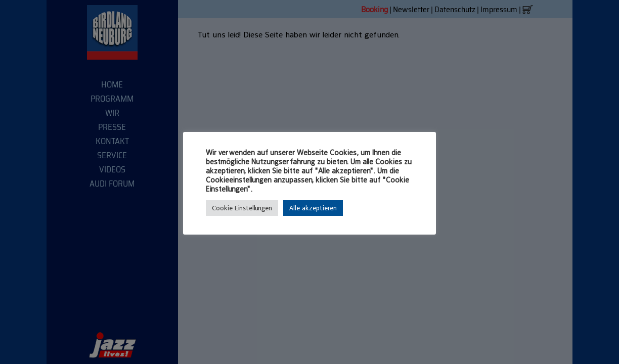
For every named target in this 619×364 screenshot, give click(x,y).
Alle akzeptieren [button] (313, 208)
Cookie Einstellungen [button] (242, 208)
